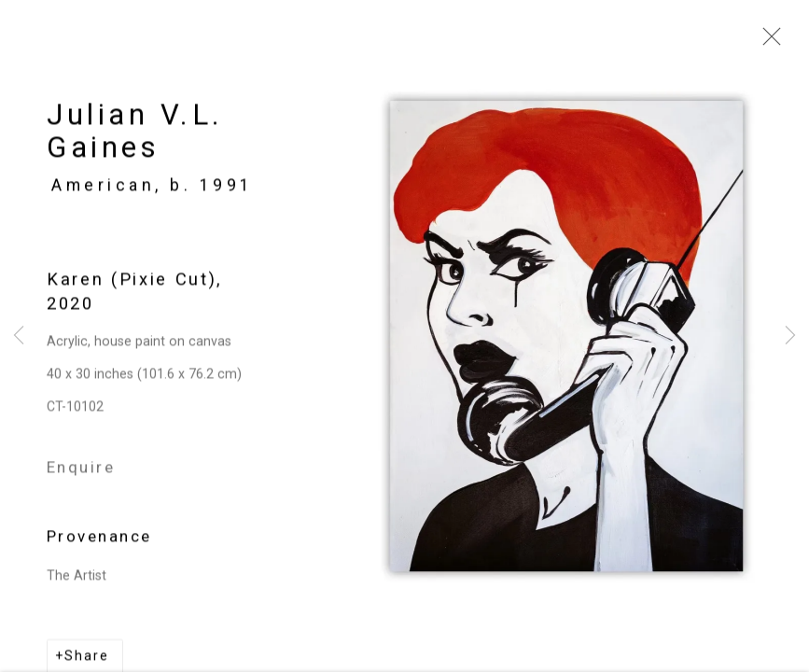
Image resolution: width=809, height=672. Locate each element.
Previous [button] (19, 336)
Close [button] (767, 42)
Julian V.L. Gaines (135, 136)
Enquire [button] (81, 471)
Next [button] (790, 336)
